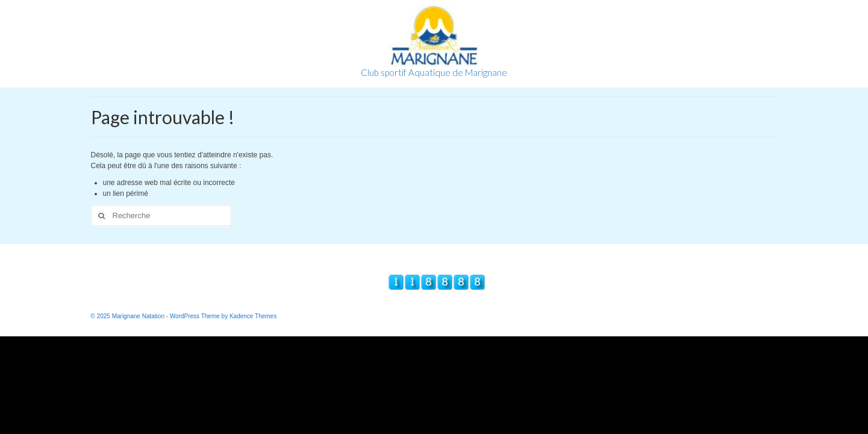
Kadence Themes (253, 316)
